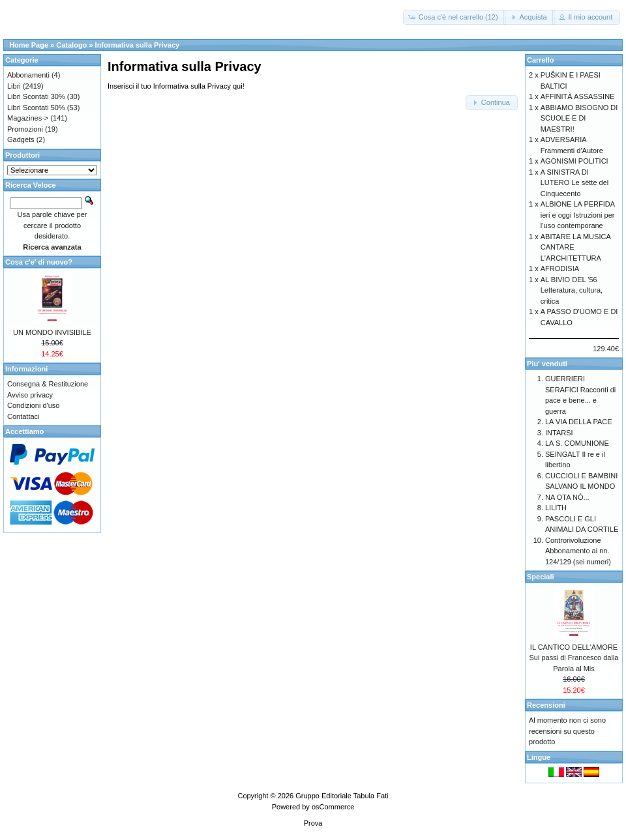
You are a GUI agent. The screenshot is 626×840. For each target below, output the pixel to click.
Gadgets (21, 139)
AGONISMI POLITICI (574, 161)
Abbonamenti (28, 75)
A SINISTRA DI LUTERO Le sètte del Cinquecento (575, 183)
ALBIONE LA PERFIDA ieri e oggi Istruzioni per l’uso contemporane (578, 215)
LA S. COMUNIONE (577, 443)
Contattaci (23, 416)
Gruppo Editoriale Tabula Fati (342, 796)
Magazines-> (28, 118)
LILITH (556, 508)
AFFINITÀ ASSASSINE (578, 96)
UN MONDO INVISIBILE (52, 332)
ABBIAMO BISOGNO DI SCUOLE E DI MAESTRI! (579, 118)
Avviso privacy (30, 395)
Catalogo (71, 45)
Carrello (541, 60)
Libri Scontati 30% (36, 96)
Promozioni (25, 129)
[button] (455, 17)
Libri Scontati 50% (36, 108)
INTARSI (559, 433)
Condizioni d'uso (33, 405)
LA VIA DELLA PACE (579, 422)
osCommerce (333, 807)
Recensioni (546, 705)
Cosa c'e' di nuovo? (39, 262)
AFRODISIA (560, 268)
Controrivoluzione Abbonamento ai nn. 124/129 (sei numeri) (578, 551)
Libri (14, 86)
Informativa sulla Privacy (138, 45)
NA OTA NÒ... (567, 497)
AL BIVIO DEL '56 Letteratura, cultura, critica (572, 290)
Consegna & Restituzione (48, 384)
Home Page (29, 45)
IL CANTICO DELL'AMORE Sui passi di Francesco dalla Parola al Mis (574, 658)
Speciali (541, 577)
